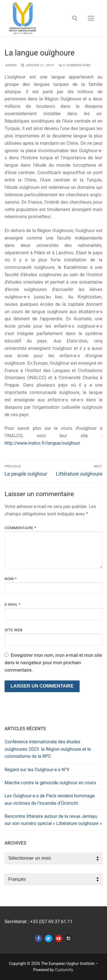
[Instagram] (69, 938)
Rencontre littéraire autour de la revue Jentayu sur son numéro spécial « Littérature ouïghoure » (53, 820)
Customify (64, 970)
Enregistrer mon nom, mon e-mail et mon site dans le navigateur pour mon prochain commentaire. (53, 663)
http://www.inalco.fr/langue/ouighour (42, 443)
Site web (14, 630)
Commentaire (20, 528)
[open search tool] (75, 18)
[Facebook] (38, 938)
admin (11, 65)
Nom (11, 579)
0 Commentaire (75, 65)
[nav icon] (91, 18)
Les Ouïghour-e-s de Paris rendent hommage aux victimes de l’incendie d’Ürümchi (50, 800)
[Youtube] (59, 938)
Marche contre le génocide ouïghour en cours (50, 783)
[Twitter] (48, 938)
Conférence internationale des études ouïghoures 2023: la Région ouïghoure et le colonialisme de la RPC (48, 749)
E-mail (13, 604)
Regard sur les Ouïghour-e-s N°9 (37, 770)
